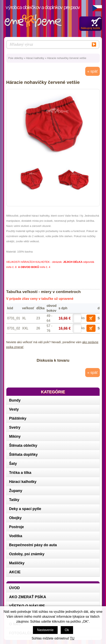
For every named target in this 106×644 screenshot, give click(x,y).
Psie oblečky (16, 58)
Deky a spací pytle (25, 509)
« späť (93, 71)
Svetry (15, 427)
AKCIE (15, 572)
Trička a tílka (20, 473)
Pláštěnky (18, 418)
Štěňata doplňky (23, 455)
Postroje (16, 527)
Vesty (14, 409)
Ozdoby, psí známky (27, 554)
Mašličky (17, 563)
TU (72, 638)
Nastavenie (45, 630)
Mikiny (15, 436)
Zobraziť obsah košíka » (91, 24)
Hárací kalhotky (35, 58)
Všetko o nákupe (27, 606)
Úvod (14, 588)
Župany (16, 491)
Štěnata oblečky (23, 445)
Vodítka (16, 536)
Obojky (15, 518)
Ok (67, 630)
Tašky (14, 500)
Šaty (13, 464)
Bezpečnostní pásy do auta (33, 545)
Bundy (15, 400)
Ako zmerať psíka (28, 597)
